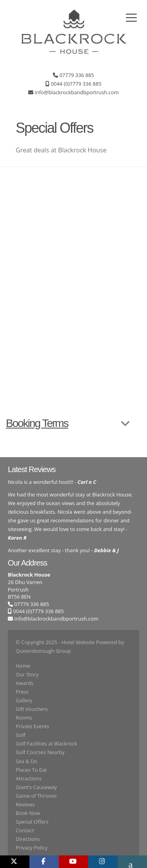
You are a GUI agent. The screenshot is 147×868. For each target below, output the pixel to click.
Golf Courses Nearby (40, 752)
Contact (25, 830)
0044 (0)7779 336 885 (36, 611)
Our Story (27, 674)
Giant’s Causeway (36, 787)
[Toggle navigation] (131, 18)
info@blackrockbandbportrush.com (56, 619)
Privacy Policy (32, 848)
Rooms (24, 718)
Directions (28, 839)
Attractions (29, 778)
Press (22, 692)
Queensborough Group (43, 651)
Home (23, 666)
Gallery (24, 700)
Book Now (28, 813)
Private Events (32, 726)
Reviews (25, 804)
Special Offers (32, 822)
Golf (21, 735)
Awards (24, 683)
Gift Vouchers (32, 709)
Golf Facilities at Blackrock (46, 743)
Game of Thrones (36, 796)
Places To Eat (31, 770)
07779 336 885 (28, 604)
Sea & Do (26, 761)
